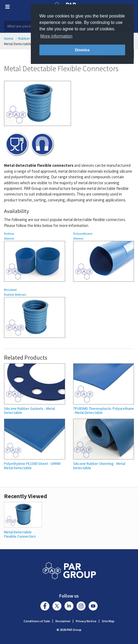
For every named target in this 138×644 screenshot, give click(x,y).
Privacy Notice (86, 621)
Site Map (108, 621)
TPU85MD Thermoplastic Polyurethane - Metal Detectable (104, 411)
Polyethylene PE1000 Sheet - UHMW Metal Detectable (32, 466)
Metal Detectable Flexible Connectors (20, 534)
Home (9, 38)
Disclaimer (63, 621)
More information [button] (56, 36)
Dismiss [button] (82, 50)
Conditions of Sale (37, 621)
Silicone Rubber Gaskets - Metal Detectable (29, 411)
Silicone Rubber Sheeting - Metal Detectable (99, 466)
